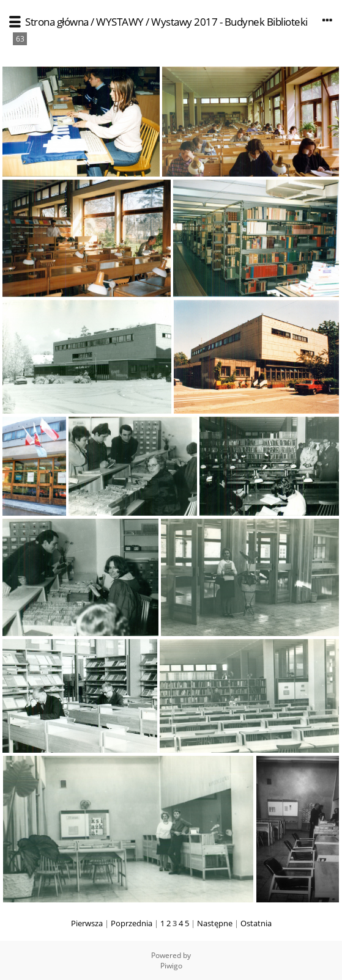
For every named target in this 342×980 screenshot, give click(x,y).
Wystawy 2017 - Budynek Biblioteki (229, 22)
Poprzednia (132, 923)
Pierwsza (87, 923)
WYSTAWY (120, 22)
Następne (215, 923)
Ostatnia (256, 923)
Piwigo (171, 966)
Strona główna (57, 22)
